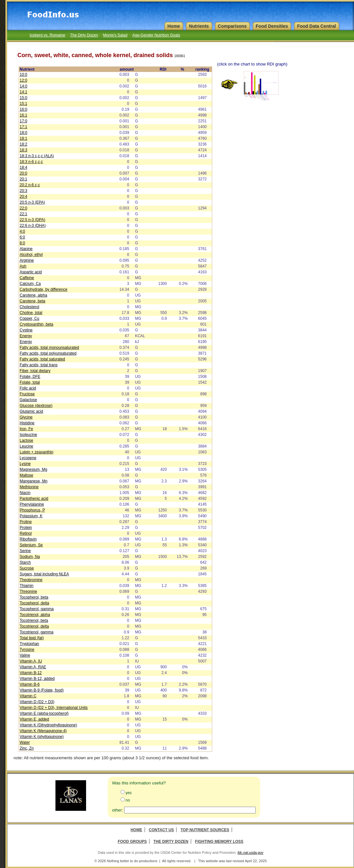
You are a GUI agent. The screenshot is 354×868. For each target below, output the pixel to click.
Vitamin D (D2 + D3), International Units (54, 708)
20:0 (23, 173)
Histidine (27, 423)
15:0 (23, 98)
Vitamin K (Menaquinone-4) (43, 731)
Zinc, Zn (27, 748)
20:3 (23, 191)
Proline (26, 522)
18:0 (23, 133)
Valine (25, 655)
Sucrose (27, 568)
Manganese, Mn (34, 481)
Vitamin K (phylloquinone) (42, 737)
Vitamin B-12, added (37, 679)
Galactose (28, 400)
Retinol (26, 533)
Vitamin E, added (34, 719)
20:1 (23, 179)
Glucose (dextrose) (36, 406)
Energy (26, 336)
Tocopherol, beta (34, 597)
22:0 (23, 208)
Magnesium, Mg (33, 469)
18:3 (23, 150)
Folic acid (28, 388)
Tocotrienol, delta (34, 626)
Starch (25, 562)
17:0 (23, 121)
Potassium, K (31, 516)
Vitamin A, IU (31, 661)
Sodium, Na (30, 557)
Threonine (28, 591)
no (128, 800)
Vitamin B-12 (31, 673)
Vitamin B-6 (30, 684)
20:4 (23, 197)
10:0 (23, 75)
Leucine (26, 446)
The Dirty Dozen (84, 35)
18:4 (23, 167)
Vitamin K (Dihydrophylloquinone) (48, 725)
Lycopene (28, 458)
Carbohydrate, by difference (44, 289)
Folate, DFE (30, 377)
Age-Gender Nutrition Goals (156, 35)
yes (129, 793)
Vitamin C (28, 696)
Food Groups (132, 842)
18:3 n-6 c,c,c (31, 162)
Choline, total (31, 313)
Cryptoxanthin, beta (36, 324)
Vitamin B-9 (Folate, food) (42, 690)
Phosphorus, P (32, 510)
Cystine (26, 330)
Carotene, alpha (33, 295)
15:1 (23, 104)
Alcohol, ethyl (31, 255)
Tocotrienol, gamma (37, 632)
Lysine (25, 464)
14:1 (23, 92)
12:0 (23, 80)
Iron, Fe (26, 429)
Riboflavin (28, 539)
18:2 (23, 144)
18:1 (23, 138)
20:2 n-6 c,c (30, 185)
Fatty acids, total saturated (42, 359)
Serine (25, 551)
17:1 (23, 127)
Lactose (26, 440)
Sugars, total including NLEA (44, 574)
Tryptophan (29, 644)
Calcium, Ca (30, 284)
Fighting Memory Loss (219, 842)
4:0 (22, 231)
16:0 (23, 109)
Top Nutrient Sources (205, 830)
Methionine (29, 487)
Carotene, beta (32, 301)
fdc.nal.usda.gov (251, 853)
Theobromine (31, 580)
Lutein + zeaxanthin (36, 452)
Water (25, 742)
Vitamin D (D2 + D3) (37, 702)
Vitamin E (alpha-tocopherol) (44, 713)
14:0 (23, 86)
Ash (23, 266)
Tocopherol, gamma (37, 609)
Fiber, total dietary (35, 371)
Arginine (27, 260)
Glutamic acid (31, 411)
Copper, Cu (30, 318)
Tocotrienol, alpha (35, 615)
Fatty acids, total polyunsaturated (48, 353)
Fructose (27, 394)
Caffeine (27, 278)
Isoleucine (28, 435)
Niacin (25, 493)
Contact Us (162, 830)
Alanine (26, 249)
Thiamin (27, 586)
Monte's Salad (115, 35)
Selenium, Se (31, 545)
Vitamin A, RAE (33, 667)
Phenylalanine (32, 504)
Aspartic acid (31, 272)
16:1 (23, 115)
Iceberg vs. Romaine (47, 35)
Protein (26, 528)
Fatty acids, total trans (39, 365)
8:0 (22, 243)
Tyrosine (27, 650)
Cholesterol (30, 307)
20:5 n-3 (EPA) (32, 202)
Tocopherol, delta (34, 603)
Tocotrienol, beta (34, 621)
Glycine (26, 417)
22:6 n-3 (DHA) (33, 226)
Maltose (26, 475)
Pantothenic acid (34, 499)
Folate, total (30, 382)
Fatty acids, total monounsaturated (49, 348)
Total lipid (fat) (32, 638)
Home (136, 830)
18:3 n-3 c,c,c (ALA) (37, 156)
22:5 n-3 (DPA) (32, 220)
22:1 (23, 214)
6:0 (22, 237)
